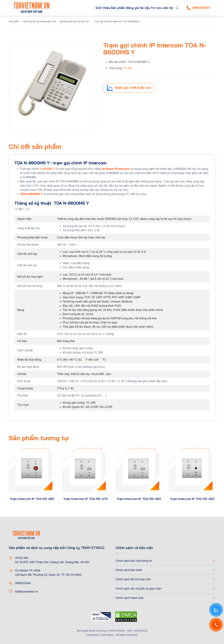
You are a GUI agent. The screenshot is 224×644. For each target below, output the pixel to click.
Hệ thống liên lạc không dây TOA (39, 21)
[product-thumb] (32, 469)
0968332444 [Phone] (198, 8)
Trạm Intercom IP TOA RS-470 (85, 499)
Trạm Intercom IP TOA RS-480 (32, 499)
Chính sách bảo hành (129, 570)
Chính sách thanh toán (130, 598)
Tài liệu (136, 8)
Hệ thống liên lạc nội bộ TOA (74, 21)
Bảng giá (121, 8)
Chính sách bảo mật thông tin (134, 561)
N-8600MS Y (47, 169)
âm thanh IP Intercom (115, 169)
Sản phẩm (99, 8)
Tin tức (151, 8)
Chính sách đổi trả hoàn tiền (133, 579)
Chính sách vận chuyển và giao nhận (139, 589)
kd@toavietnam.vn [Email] (27, 592)
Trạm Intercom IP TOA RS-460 (139, 499)
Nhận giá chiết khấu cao (129, 88)
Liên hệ (166, 8)
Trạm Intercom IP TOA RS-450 (192, 499)
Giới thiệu (80, 8)
